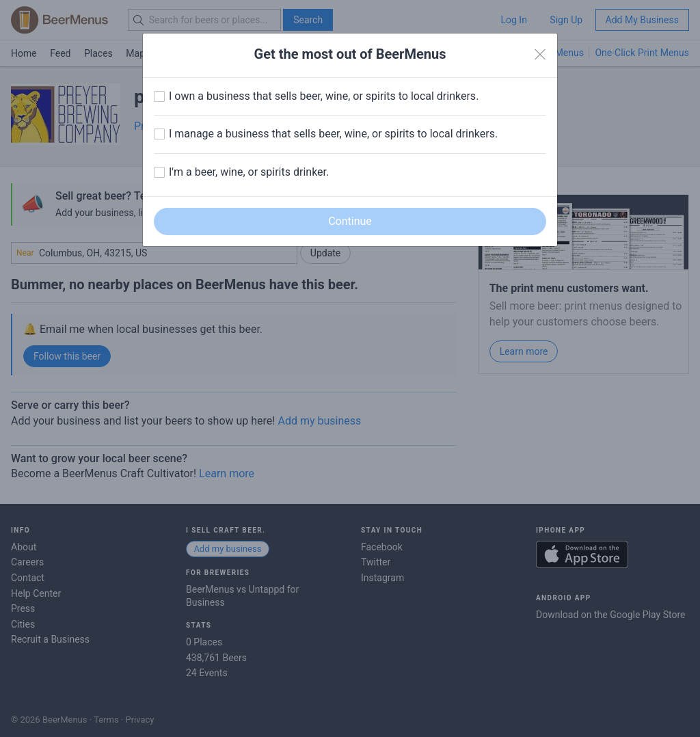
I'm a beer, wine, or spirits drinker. (249, 172)
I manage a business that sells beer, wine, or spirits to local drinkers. (333, 134)
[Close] (540, 55)
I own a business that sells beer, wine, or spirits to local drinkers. (324, 96)
